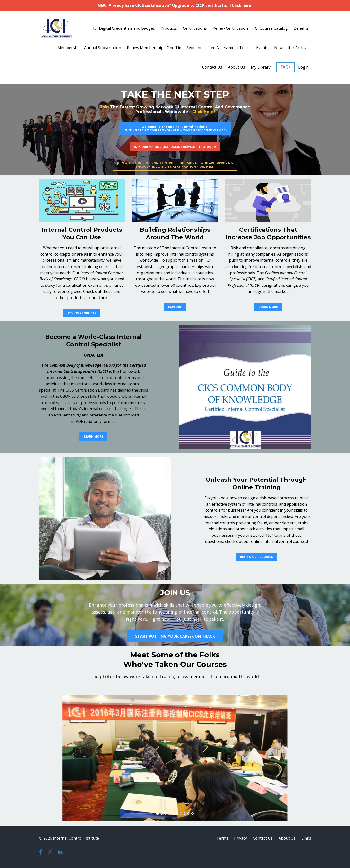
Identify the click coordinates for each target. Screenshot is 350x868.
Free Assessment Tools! (229, 48)
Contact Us (212, 67)
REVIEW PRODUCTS (82, 313)
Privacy (241, 838)
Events (262, 48)
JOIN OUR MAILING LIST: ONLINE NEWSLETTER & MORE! (175, 147)
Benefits (301, 28)
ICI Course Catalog (271, 28)
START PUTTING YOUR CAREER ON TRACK (175, 636)
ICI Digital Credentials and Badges (124, 28)
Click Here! (204, 112)
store (102, 298)
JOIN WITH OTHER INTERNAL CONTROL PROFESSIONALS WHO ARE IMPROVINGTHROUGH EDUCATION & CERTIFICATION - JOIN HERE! (175, 165)
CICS (251, 279)
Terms (222, 838)
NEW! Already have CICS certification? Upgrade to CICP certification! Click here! (175, 5)
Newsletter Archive (291, 48)
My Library (261, 67)
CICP (255, 285)
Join (105, 107)
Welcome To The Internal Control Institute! (175, 128)
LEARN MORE (268, 307)
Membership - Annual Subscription (89, 48)
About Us (236, 67)
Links (306, 838)
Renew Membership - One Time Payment (164, 48)
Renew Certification (230, 28)
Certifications (195, 28)
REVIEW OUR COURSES (257, 557)
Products (169, 28)
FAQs (286, 67)
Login (303, 67)
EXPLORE (175, 307)
